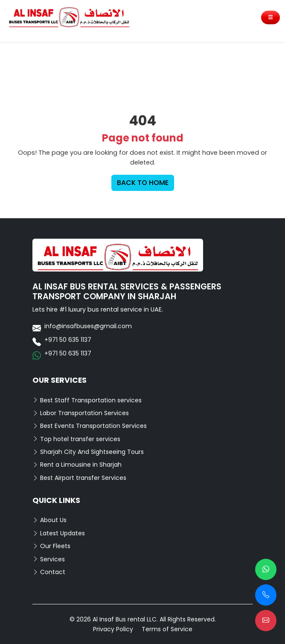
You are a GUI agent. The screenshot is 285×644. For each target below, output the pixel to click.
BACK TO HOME (143, 183)
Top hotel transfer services (76, 439)
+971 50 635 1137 (68, 340)
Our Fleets (51, 546)
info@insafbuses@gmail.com (88, 326)
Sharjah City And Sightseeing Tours (88, 452)
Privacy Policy (113, 629)
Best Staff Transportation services (87, 400)
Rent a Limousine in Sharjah (77, 465)
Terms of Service (167, 629)
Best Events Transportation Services (90, 426)
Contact (49, 572)
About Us (49, 520)
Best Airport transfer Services (79, 478)
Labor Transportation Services (81, 413)
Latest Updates (59, 533)
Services (49, 559)
